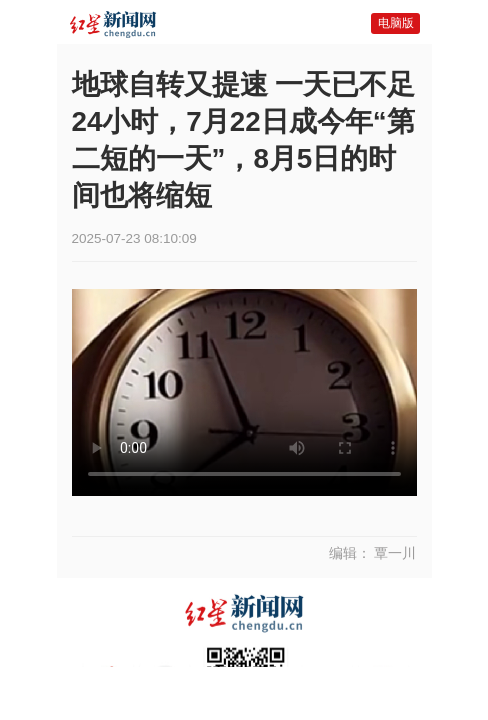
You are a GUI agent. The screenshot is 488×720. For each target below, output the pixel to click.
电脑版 (396, 23)
